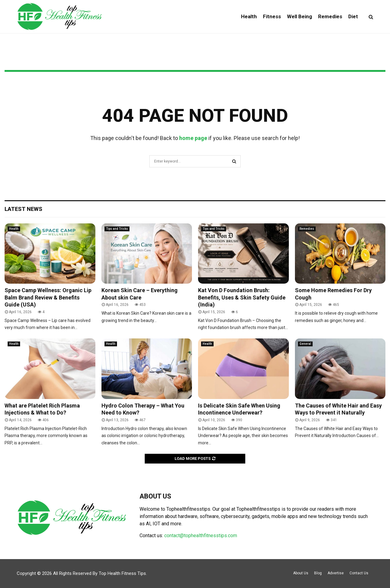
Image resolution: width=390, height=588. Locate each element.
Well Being (300, 16)
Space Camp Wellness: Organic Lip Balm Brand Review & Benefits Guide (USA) (48, 297)
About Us (301, 573)
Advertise (336, 573)
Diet (353, 16)
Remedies (330, 16)
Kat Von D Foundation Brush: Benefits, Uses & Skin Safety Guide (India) (242, 297)
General (305, 344)
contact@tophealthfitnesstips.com (201, 535)
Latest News (23, 209)
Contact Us (359, 573)
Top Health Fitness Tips (122, 573)
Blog (318, 573)
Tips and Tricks (117, 229)
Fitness (272, 16)
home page (193, 138)
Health (249, 16)
